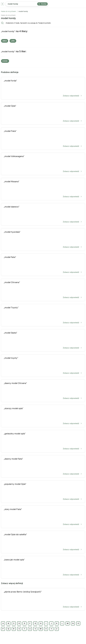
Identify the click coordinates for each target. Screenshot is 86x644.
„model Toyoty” (43, 315)
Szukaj (42, 4)
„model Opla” (43, 114)
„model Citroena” (43, 290)
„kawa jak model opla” (43, 567)
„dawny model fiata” (43, 467)
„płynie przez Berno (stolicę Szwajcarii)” (43, 599)
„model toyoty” (43, 366)
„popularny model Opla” (43, 492)
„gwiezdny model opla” (43, 441)
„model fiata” (43, 265)
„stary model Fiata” (43, 517)
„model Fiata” (43, 139)
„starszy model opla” (43, 416)
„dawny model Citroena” (43, 391)
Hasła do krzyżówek (8, 11)
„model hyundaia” (43, 240)
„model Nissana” (43, 189)
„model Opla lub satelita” (43, 542)
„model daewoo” (43, 214)
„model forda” (43, 88)
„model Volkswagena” (43, 164)
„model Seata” (43, 341)
